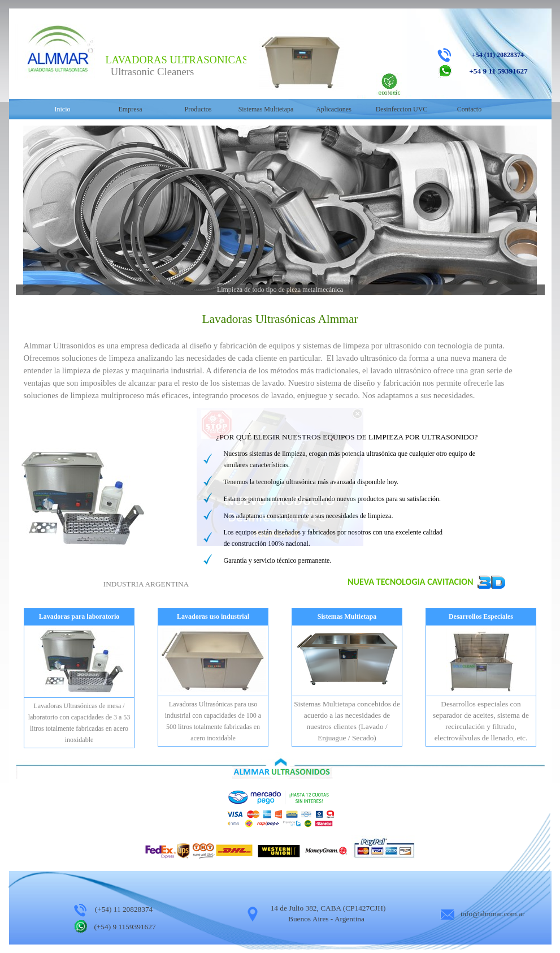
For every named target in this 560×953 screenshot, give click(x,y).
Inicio (63, 109)
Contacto (469, 109)
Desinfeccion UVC (402, 109)
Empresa (131, 109)
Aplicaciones (334, 109)
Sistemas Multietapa (266, 109)
